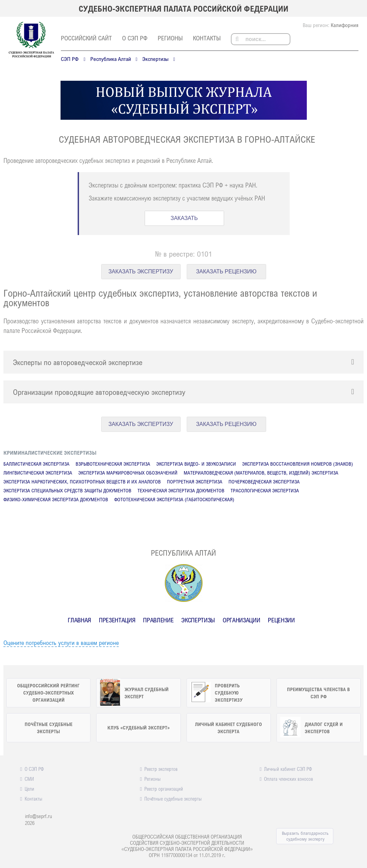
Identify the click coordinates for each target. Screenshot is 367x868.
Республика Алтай (111, 59)
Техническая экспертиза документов (181, 490)
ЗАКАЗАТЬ (184, 218)
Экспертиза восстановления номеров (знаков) (298, 464)
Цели (29, 789)
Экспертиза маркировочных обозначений (128, 473)
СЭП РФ (70, 59)
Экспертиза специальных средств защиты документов (67, 490)
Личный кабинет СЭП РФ (288, 769)
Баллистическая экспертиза (36, 464)
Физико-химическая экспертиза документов (56, 499)
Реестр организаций (164, 789)
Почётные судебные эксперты (173, 799)
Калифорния (345, 25)
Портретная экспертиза (195, 482)
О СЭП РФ (135, 38)
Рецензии (281, 620)
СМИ (29, 779)
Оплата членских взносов (289, 779)
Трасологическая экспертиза (265, 490)
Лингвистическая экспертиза (38, 473)
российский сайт (86, 38)
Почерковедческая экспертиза (264, 482)
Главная (79, 620)
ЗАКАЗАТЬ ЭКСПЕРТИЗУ (141, 271)
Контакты (207, 38)
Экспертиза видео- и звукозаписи (196, 464)
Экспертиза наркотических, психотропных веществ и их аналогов (82, 482)
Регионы (170, 38)
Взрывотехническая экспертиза (113, 464)
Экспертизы (155, 59)
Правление (158, 620)
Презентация (117, 620)
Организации (241, 620)
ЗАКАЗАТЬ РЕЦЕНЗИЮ (226, 271)
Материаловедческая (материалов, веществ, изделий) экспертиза (261, 473)
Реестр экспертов (161, 769)
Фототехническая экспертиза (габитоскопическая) (174, 499)
